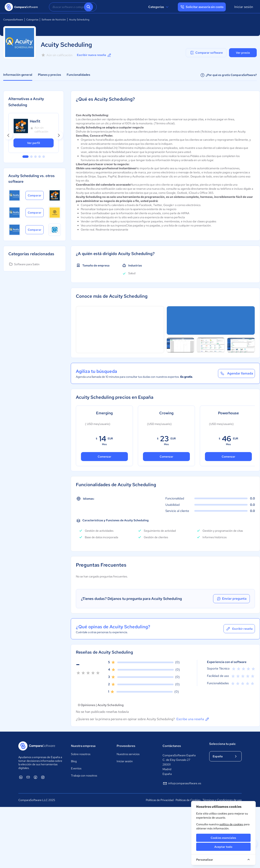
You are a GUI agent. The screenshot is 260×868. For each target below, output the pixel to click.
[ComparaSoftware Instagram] (43, 777)
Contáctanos (172, 746)
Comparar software (206, 53)
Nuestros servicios (128, 754)
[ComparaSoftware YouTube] (28, 777)
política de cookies (231, 824)
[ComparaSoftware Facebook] (35, 777)
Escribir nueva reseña (94, 55)
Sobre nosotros (81, 754)
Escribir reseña (239, 629)
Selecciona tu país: (223, 744)
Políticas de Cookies (188, 800)
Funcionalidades (78, 75)
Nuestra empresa (83, 746)
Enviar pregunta (231, 599)
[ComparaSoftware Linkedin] (21, 777)
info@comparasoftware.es (182, 783)
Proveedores (126, 746)
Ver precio (243, 53)
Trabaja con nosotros (84, 776)
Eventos (76, 768)
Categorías (159, 7)
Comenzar (105, 457)
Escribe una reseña (193, 719)
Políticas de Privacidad (160, 800)
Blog (74, 761)
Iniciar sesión (244, 7)
